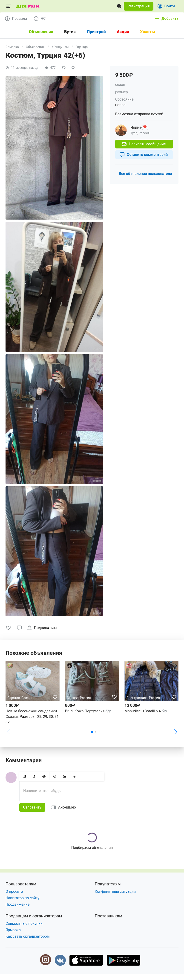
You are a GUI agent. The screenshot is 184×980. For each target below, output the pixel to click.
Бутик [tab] (70, 32)
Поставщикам (108, 916)
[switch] (64, 807)
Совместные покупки (24, 923)
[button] (138, 6)
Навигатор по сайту (22, 898)
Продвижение (18, 904)
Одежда (82, 47)
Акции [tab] (123, 32)
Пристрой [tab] (96, 32)
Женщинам (60, 47)
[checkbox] (43, 628)
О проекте (14, 892)
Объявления (35, 47)
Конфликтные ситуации (115, 892)
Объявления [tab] (41, 32)
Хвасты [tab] (148, 32)
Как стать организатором (28, 936)
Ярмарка (12, 47)
